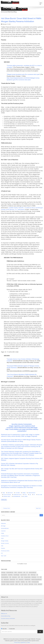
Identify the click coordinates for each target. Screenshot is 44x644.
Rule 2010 (12, 584)
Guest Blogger (16, 575)
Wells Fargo (33, 575)
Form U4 (26, 584)
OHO (19, 577)
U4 (38, 577)
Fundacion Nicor (32, 493)
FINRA (4, 493)
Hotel (25, 495)
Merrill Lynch (6, 579)
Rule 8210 (40, 584)
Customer (17, 493)
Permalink (4, 500)
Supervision (21, 579)
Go (40, 632)
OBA (30, 495)
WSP (20, 584)
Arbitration (10, 493)
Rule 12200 (40, 495)
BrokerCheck (13, 579)
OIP (22, 584)
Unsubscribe (11, 629)
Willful (17, 584)
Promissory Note (35, 582)
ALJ (2, 579)
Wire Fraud (31, 584)
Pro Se (36, 584)
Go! (41, 515)
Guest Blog (10, 575)
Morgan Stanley (7, 496)
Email (22, 577)
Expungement (4, 575)
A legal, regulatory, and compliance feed (22, 426)
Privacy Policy (17, 642)
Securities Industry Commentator (8, 582)
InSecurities (14, 577)
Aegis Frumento (24, 575)
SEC (27, 572)
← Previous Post (6, 508)
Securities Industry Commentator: (22, 424)
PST (34, 495)
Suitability (23, 582)
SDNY (29, 582)
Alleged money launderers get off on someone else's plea (23, 74)
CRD (10, 577)
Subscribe (4, 629)
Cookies (28, 642)
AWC (24, 572)
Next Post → (39, 508)
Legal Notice (23, 642)
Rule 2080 (3, 584)
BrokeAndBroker (17, 496)
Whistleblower (27, 579)
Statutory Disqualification (36, 579)
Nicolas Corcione (7, 495)
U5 (37, 575)
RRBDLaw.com (4, 614)
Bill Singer (25, 496)
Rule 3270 (18, 582)
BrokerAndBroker (33, 572)
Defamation (34, 577)
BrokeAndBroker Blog (6, 616)
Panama (24, 493)
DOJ (26, 582)
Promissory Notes (17, 495)
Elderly (8, 584)
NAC (41, 577)
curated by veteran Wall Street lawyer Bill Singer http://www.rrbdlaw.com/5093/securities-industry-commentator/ (22, 429)
